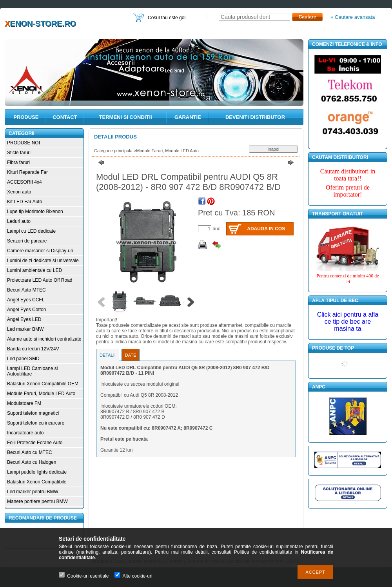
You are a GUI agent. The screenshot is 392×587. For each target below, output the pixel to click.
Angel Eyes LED (24, 319)
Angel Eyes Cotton (26, 310)
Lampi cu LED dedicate (31, 231)
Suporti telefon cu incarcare (36, 423)
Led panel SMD (23, 359)
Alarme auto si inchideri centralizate (44, 339)
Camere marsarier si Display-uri (40, 251)
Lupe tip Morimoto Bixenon (35, 211)
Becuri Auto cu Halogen (32, 462)
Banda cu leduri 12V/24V (33, 349)
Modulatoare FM (24, 403)
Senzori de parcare (27, 241)
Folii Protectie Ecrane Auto (35, 443)
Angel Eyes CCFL (26, 300)
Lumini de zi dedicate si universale (43, 261)
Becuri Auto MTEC (26, 290)
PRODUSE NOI (24, 143)
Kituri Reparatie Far (27, 172)
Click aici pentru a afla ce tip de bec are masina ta (348, 322)
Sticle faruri (19, 153)
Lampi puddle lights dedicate (37, 472)
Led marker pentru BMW (33, 492)
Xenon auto (19, 192)
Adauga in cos (266, 229)
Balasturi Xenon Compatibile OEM (43, 384)
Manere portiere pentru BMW (37, 501)
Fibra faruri (18, 162)
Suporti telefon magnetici (33, 413)
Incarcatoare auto (25, 433)
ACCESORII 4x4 (24, 182)
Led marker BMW (25, 329)
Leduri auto (19, 221)
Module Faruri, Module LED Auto (41, 394)
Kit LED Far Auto (24, 202)
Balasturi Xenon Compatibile (37, 482)
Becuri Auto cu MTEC (30, 452)
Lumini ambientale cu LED (34, 270)
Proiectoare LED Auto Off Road (40, 280)
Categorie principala (113, 151)
